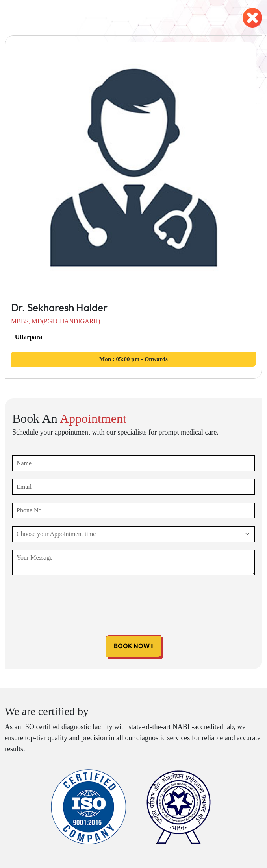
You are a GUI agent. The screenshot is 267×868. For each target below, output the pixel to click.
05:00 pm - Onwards (133, 359)
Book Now (134, 646)
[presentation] (72, 598)
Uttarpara (27, 337)
